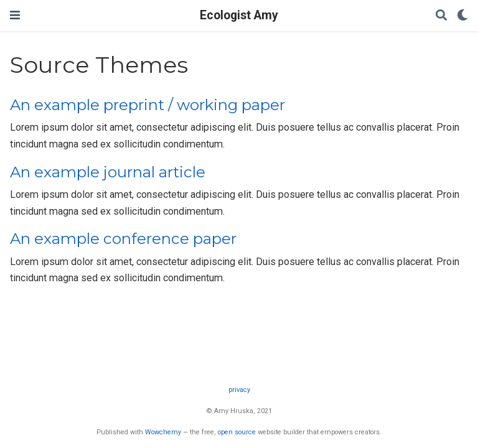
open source (237, 432)
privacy (239, 390)
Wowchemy (163, 432)
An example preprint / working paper (148, 105)
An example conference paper (123, 239)
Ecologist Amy (239, 15)
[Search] (441, 16)
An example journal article (108, 172)
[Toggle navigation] (15, 15)
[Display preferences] (462, 16)
